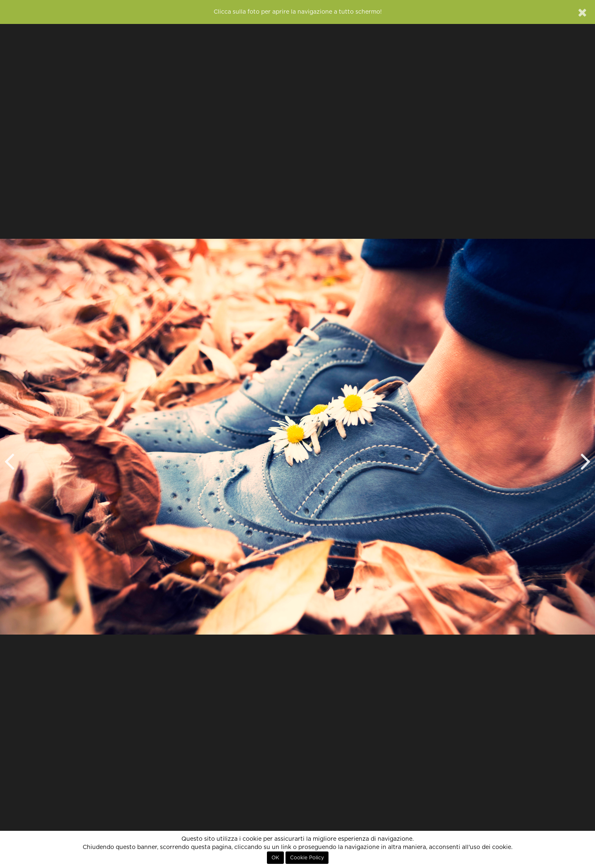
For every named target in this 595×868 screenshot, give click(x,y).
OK (275, 858)
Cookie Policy (307, 858)
